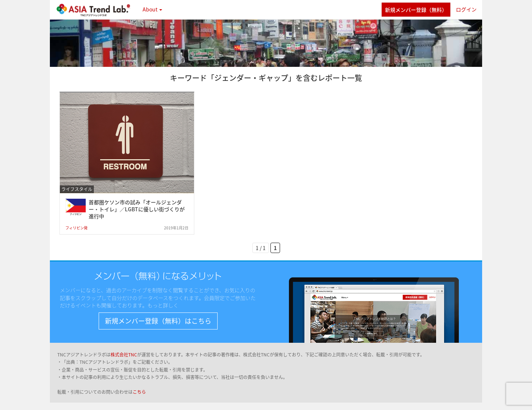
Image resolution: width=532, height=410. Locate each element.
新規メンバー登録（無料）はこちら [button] (158, 321)
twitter (372, 10)
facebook (355, 10)
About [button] (152, 9)
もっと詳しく (163, 305)
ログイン (466, 9)
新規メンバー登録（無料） (416, 10)
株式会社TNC (124, 355)
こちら (139, 392)
